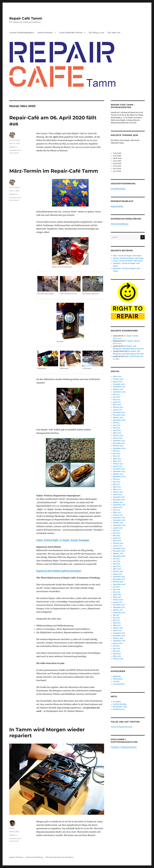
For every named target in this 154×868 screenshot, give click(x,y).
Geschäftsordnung (118, 189)
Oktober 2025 (118, 389)
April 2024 (117, 430)
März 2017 (117, 625)
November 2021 (119, 500)
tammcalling (15, 140)
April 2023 (117, 459)
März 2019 (117, 569)
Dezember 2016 (119, 633)
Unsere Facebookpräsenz (22, 33)
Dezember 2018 (119, 577)
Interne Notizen (45, 33)
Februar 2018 (118, 600)
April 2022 (117, 487)
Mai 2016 (116, 651)
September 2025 (119, 392)
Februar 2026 (118, 379)
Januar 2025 (118, 410)
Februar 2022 (118, 492)
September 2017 (119, 613)
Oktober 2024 (118, 418)
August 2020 (118, 528)
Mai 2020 (116, 536)
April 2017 (117, 623)
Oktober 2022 (118, 474)
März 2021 (117, 513)
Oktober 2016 (118, 638)
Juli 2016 (116, 646)
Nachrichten (118, 679)
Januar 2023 (118, 466)
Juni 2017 (116, 618)
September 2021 (119, 505)
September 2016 (119, 641)
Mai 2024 (116, 428)
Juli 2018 (116, 587)
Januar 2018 (117, 602)
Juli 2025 (116, 394)
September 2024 (119, 420)
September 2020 (119, 525)
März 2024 (117, 433)
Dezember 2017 (119, 605)
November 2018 (119, 579)
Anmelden (117, 702)
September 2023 (119, 448)
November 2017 (119, 607)
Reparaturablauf (117, 206)
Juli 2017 (116, 615)
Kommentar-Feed (120, 707)
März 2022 (117, 489)
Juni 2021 (116, 510)
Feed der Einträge (120, 704)
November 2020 (119, 520)
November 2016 (119, 636)
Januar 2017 (117, 631)
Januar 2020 (118, 546)
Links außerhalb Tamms (71, 33)
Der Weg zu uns (96, 33)
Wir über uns (114, 33)
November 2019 (119, 551)
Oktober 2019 (118, 554)
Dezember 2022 (119, 469)
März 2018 (117, 597)
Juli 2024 (116, 423)
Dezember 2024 (119, 412)
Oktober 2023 (118, 446)
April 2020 (117, 538)
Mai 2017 (116, 620)
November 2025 (119, 387)
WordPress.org (119, 709)
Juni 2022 (117, 482)
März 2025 (117, 405)
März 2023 (117, 461)
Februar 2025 (118, 407)
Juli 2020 (116, 530)
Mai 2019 (116, 564)
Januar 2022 (118, 495)
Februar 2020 (118, 543)
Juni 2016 (117, 648)
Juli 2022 (116, 479)
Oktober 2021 (118, 502)
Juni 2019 (117, 561)
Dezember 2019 (119, 548)
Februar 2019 (118, 572)
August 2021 (118, 507)
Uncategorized (119, 684)
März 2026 (117, 377)
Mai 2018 (116, 592)
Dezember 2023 (119, 441)
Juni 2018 (116, 589)
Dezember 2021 (119, 497)
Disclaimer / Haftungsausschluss (124, 747)
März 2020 (117, 541)
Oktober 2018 (118, 582)
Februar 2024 (118, 436)
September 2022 (119, 477)
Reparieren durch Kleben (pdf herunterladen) (59, 571)
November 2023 (119, 443)
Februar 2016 (118, 659)
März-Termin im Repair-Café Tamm (54, 171)
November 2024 (119, 415)
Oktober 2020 (118, 523)
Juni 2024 (117, 425)
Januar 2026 (118, 382)
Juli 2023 (116, 451)
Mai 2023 (116, 456)
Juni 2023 (117, 453)
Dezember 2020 (119, 518)
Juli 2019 (116, 559)
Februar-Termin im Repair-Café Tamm (128, 258)
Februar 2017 (118, 628)
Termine (116, 681)
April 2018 (117, 595)
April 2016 (117, 654)
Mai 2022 (116, 484)
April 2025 (117, 402)
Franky (12, 828)
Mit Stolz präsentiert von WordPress (59, 857)
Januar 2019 (118, 574)
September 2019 (119, 556)
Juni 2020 (117, 533)
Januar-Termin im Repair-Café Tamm (128, 261)
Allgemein (13, 147)
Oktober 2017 (118, 610)
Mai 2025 (116, 400)
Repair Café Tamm (26, 18)
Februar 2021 (118, 515)
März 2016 (117, 656)
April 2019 (117, 566)
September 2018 (119, 584)
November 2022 (119, 471)
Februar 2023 (118, 464)
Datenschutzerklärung (120, 224)
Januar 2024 (118, 438)
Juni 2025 (117, 397)
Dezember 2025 (119, 384)
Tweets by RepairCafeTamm (122, 727)
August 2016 (118, 643)
